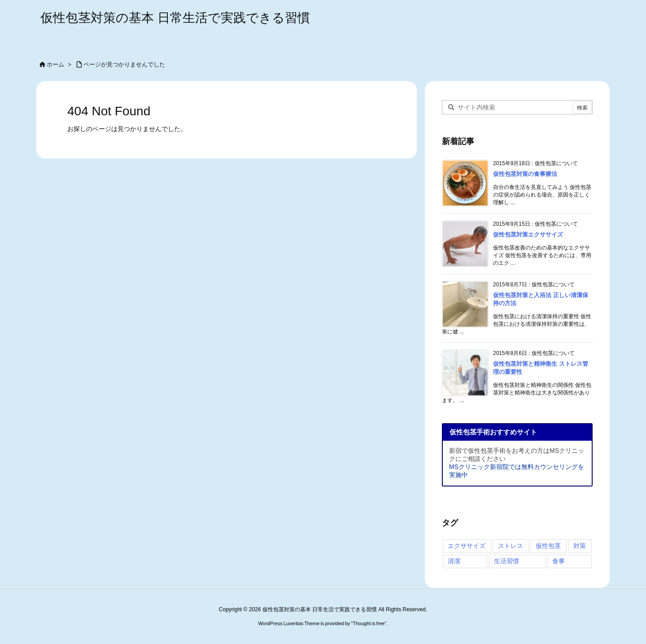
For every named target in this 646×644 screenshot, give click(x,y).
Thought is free (369, 623)
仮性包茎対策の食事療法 (525, 174)
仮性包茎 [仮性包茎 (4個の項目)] (548, 546)
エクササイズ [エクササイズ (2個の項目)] (467, 546)
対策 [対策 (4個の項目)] (580, 546)
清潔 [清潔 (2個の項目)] (454, 561)
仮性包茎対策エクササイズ (528, 234)
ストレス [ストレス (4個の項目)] (511, 546)
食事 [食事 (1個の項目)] (559, 561)
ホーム (55, 64)
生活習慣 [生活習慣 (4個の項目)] (506, 561)
